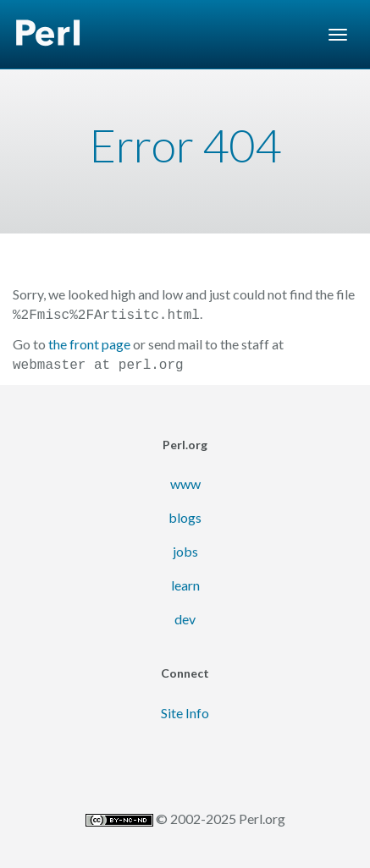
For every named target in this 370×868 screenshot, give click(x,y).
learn (185, 582)
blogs (185, 514)
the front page (89, 342)
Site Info (185, 709)
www (185, 480)
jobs (185, 548)
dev (185, 615)
